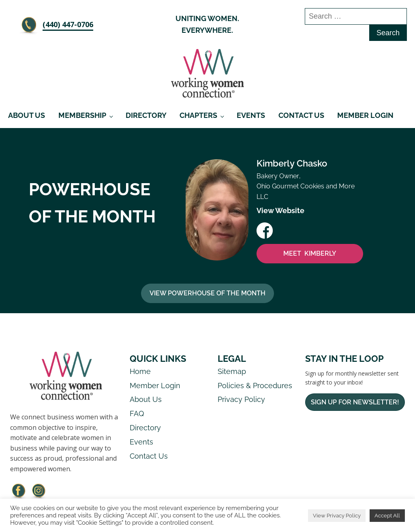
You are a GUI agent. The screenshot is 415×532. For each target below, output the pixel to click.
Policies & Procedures (255, 386)
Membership (82, 115)
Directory (146, 115)
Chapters (198, 115)
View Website (280, 210)
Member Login (365, 115)
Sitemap (232, 371)
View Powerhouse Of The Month (207, 293)
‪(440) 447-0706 (68, 24)
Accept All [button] (387, 516)
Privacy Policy (241, 399)
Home (140, 371)
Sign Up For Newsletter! (355, 402)
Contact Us (301, 115)
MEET (310, 254)
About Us (27, 115)
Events (251, 115)
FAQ (137, 413)
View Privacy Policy (337, 516)
